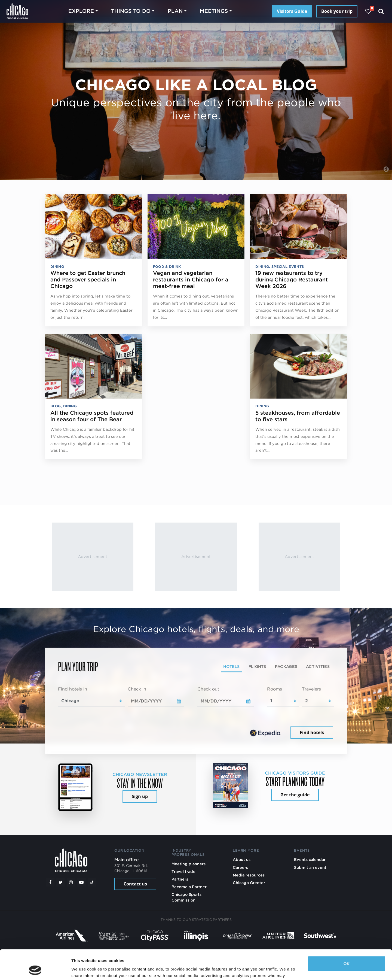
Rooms (275, 689)
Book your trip (337, 11)
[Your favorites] (368, 11)
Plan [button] (175, 11)
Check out (208, 689)
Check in (137, 689)
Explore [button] (81, 11)
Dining (57, 267)
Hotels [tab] (232, 666)
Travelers (311, 689)
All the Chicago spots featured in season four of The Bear (92, 416)
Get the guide (295, 795)
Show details (84, 969)
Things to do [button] (131, 11)
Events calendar (310, 859)
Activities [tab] (318, 666)
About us (242, 859)
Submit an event (310, 867)
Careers (240, 867)
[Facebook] (50, 882)
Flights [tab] (257, 666)
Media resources (249, 875)
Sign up (140, 796)
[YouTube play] (81, 882)
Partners (180, 879)
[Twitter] (61, 882)
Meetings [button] (214, 11)
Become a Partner (189, 887)
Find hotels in (73, 689)
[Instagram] (71, 882)
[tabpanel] (196, 713)
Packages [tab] (286, 666)
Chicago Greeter (249, 883)
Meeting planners (189, 864)
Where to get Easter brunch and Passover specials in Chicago (88, 280)
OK (347, 936)
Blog (56, 406)
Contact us (135, 884)
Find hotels (312, 733)
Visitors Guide (292, 11)
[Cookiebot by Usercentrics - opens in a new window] (35, 969)
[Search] (381, 11)
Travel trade (183, 871)
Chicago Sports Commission (186, 897)
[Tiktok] (92, 882)
